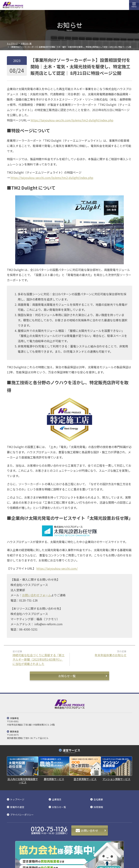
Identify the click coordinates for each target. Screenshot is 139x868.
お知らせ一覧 (26, 43)
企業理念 (57, 800)
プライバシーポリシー (22, 815)
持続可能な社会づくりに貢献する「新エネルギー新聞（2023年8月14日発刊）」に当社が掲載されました (39, 659)
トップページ (12, 43)
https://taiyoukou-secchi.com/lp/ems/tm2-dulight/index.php (72, 120)
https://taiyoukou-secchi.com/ (57, 568)
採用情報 (98, 807)
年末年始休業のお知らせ (111, 655)
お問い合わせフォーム (37, 595)
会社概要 (98, 800)
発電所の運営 (17, 807)
